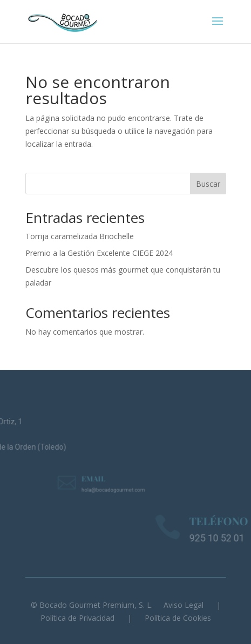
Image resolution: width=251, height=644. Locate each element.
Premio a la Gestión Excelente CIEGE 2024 (99, 253)
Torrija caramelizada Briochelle (80, 236)
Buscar (208, 184)
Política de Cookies (178, 618)
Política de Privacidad (77, 618)
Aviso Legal (184, 605)
